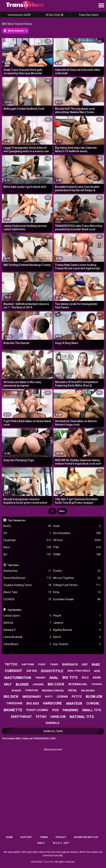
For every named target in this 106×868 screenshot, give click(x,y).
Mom (27, 547)
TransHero (49, 862)
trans (54, 664)
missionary (32, 697)
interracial (78, 684)
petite (77, 697)
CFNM (77, 555)
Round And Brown (27, 578)
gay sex (32, 671)
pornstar (32, 690)
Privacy (61, 837)
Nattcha (27, 623)
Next (62, 511)
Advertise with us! (86, 837)
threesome (14, 703)
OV (27, 533)
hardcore (53, 703)
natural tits (82, 717)
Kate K (77, 637)
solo (85, 678)
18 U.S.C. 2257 (61, 843)
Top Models (15, 610)
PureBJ (77, 571)
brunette (13, 710)
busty (49, 697)
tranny (40, 678)
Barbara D (27, 630)
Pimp (77, 592)
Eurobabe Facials (77, 599)
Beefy (27, 526)
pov (56, 710)
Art (27, 555)
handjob (58, 717)
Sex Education (77, 533)
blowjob (94, 696)
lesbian (62, 697)
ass (97, 671)
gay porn (28, 664)
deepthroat (21, 717)
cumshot (14, 671)
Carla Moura (27, 644)
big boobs (88, 691)
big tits (70, 677)
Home (9, 837)
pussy (42, 664)
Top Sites (13, 565)
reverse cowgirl (53, 691)
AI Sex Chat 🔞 (55, 15)
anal (54, 678)
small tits (92, 710)
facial (73, 690)
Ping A (77, 616)
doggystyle (52, 671)
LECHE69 (27, 599)
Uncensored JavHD (19, 15)
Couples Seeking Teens (27, 585)
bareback (70, 664)
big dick (11, 696)
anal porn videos (79, 671)
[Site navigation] (101, 6)
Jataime (77, 623)
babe (96, 664)
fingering (70, 710)
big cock (56, 684)
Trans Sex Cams (89, 15)
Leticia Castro (27, 616)
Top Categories (17, 520)
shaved (16, 691)
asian (97, 678)
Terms (44, 837)
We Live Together (77, 578)
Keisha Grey (27, 571)
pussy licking (37, 710)
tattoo (11, 664)
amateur (74, 703)
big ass (33, 703)
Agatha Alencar (77, 630)
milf (8, 684)
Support (26, 837)
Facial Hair (27, 540)
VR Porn (77, 540)
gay (85, 664)
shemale (53, 723)
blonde (22, 684)
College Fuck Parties (77, 585)
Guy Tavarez (77, 644)
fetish (41, 717)
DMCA (41, 843)
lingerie (38, 684)
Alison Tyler (27, 592)
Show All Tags (53, 731)
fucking (97, 684)
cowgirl (93, 703)
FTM (77, 547)
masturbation (18, 678)
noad (77, 526)
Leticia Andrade (27, 637)
